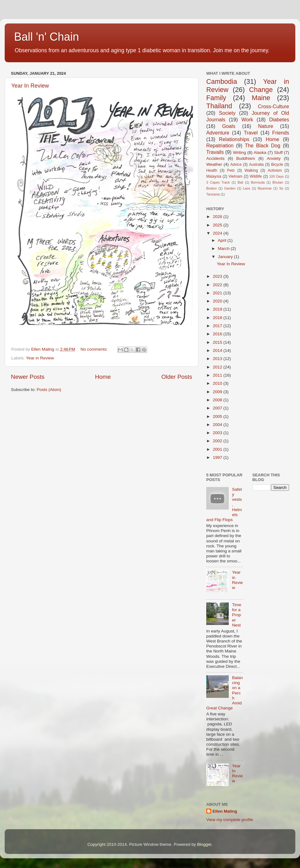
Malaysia (214, 176)
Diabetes (279, 119)
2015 (218, 342)
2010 (218, 383)
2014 (218, 350)
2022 (218, 285)
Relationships (234, 139)
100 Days (277, 176)
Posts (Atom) (49, 390)
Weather (214, 164)
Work (247, 119)
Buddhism (246, 158)
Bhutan (278, 182)
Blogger (204, 844)
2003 (218, 433)
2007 (218, 408)
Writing (239, 152)
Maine (261, 98)
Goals (229, 126)
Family (216, 98)
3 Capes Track (218, 182)
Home (103, 377)
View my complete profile (230, 820)
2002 (218, 441)
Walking (251, 170)
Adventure (218, 133)
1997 (218, 457)
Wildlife (256, 176)
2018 (218, 318)
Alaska (260, 152)
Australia (256, 165)
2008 (218, 400)
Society (227, 113)
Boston (212, 188)
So (281, 188)
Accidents (215, 158)
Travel (251, 133)
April (223, 240)
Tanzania (213, 194)
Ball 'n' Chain (47, 37)
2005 (218, 416)
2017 (218, 326)
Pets (231, 170)
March (224, 249)
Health (212, 170)
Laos (246, 188)
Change (261, 90)
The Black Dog (262, 145)
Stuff (278, 152)
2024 (218, 233)
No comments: (95, 349)
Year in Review (40, 358)
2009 (218, 392)
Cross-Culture (273, 106)
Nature (266, 126)
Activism (275, 170)
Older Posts (177, 377)
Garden (230, 188)
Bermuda (258, 182)
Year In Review (30, 86)
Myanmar (265, 188)
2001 (218, 449)
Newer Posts (28, 377)
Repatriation (220, 145)
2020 (218, 301)
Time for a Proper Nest (237, 615)
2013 (218, 359)
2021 (218, 293)
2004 (218, 425)
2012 (218, 367)
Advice (236, 165)
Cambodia (222, 81)
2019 (218, 309)
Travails (215, 152)
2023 (218, 276)
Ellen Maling (225, 811)
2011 (218, 375)
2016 (218, 334)
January (226, 257)
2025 (218, 225)
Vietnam (235, 176)
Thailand (219, 106)
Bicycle (277, 165)
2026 (218, 217)
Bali (240, 182)
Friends (281, 133)
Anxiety (274, 158)
